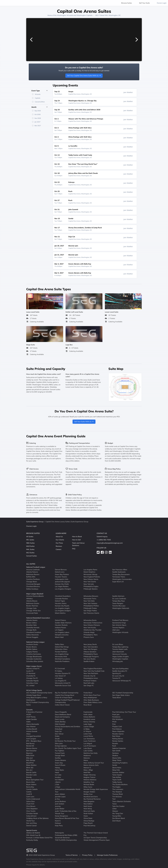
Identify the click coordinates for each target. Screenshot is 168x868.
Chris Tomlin (31, 811)
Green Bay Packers (62, 574)
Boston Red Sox (32, 606)
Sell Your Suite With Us (84, 422)
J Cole (57, 784)
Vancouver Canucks (120, 654)
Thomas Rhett (117, 794)
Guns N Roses (60, 765)
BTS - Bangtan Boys (34, 741)
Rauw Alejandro (118, 731)
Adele (28, 722)
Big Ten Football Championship (67, 693)
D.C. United (30, 685)
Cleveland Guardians (63, 596)
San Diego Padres (90, 611)
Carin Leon (30, 797)
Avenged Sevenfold (33, 736)
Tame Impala (117, 775)
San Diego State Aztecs (121, 695)
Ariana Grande (32, 731)
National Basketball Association (38, 618)
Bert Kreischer (31, 751)
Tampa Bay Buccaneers (121, 574)
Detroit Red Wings (62, 647)
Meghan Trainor (89, 777)
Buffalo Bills (31, 577)
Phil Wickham (118, 719)
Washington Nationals (121, 608)
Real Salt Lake (89, 683)
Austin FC (30, 671)
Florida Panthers (61, 652)
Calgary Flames (32, 652)
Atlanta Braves (32, 601)
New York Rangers (90, 649)
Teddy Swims (117, 782)
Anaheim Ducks (32, 644)
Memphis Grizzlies (62, 635)
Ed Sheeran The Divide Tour (65, 741)
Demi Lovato (60, 719)
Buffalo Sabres (32, 649)
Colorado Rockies (61, 599)
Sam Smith (116, 751)
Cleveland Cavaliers (34, 632)
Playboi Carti (117, 726)
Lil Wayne (87, 731)
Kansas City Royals (62, 606)
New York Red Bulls (91, 673)
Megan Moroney (90, 775)
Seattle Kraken (89, 661)
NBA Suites (30, 543)
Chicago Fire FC (32, 678)
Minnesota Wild (61, 657)
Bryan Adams (31, 784)
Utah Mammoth (118, 652)
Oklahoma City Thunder (92, 630)
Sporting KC (117, 673)
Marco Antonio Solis (91, 765)
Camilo (29, 792)
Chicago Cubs (31, 608)
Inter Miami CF (60, 676)
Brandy (29, 777)
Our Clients (60, 540)
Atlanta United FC (33, 669)
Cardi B (29, 794)
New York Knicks (90, 628)
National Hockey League (35, 642)
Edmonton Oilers (61, 649)
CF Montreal (31, 673)
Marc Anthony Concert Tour (94, 763)
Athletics (29, 599)
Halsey (57, 768)
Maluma (87, 758)
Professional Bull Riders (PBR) (66, 835)
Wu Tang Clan (118, 813)
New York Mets (89, 601)
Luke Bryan (88, 748)
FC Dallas (58, 671)
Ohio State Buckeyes (91, 700)
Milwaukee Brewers (91, 596)
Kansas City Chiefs (62, 584)
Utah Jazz (116, 630)
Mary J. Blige (88, 770)
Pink (114, 724)
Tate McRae (117, 777)
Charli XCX (30, 804)
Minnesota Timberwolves (93, 623)
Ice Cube (58, 775)
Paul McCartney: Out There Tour (124, 712)
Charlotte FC (31, 676)
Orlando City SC (90, 676)
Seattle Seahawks (119, 572)
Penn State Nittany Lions (93, 702)
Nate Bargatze (89, 801)
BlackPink (30, 763)
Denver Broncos (61, 570)
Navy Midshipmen (90, 698)
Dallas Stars (59, 644)
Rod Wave (116, 736)
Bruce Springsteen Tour (35, 780)
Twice (114, 804)
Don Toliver (59, 734)
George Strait (60, 755)
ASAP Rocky (31, 717)
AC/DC (29, 714)
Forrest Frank (60, 753)
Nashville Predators (62, 661)
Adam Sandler (32, 719)
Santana (115, 753)
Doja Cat (58, 731)
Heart (57, 772)
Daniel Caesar (31, 826)
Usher (114, 809)
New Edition (88, 804)
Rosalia (115, 743)
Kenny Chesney (89, 722)
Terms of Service (72, 855)
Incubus (58, 777)
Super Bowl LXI (118, 582)
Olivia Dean (88, 818)
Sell (144, 3)
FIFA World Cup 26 (33, 835)
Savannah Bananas (62, 838)
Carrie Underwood (33, 799)
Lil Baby (87, 729)
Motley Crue (88, 794)
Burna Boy (30, 787)
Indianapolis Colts (62, 579)
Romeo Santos (118, 741)
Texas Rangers (118, 603)
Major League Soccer (34, 666)
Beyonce (29, 753)
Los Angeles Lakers (62, 632)
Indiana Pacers (60, 628)
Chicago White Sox (33, 611)
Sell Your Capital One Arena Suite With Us (84, 76)
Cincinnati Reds (32, 613)
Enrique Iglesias (61, 746)
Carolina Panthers (33, 579)
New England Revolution (93, 669)
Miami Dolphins (89, 572)
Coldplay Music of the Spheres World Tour (37, 819)
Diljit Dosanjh (60, 724)
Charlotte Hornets (33, 628)
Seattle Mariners (118, 596)
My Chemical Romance (92, 799)
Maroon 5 (87, 768)
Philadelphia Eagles (91, 586)
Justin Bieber (60, 809)
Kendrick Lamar (89, 719)
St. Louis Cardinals (119, 599)
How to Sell (76, 540)
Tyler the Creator (118, 806)
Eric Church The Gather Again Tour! (68, 748)
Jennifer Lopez (60, 797)
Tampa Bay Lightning (120, 647)
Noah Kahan (88, 813)
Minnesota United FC (63, 683)
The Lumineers (118, 789)
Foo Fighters (60, 751)
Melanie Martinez (90, 780)
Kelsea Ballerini (89, 717)
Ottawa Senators (90, 652)
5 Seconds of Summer (34, 712)
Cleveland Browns (33, 586)
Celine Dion (30, 801)
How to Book (77, 537)
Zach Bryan (117, 821)
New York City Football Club (94, 671)
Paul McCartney (89, 826)
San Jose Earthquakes (120, 669)
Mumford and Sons (91, 797)
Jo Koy (57, 799)
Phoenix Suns (89, 637)
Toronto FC (116, 678)
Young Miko (117, 816)
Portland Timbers (90, 681)
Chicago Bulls (31, 630)
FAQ (74, 549)
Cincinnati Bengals (33, 584)
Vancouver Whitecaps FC (122, 681)
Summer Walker (118, 772)
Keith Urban (88, 714)
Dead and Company (62, 717)
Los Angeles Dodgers (63, 611)
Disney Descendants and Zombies (67, 726)
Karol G (58, 821)
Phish (114, 722)
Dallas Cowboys (32, 589)
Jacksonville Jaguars (62, 582)
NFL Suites (30, 540)
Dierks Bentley (60, 722)
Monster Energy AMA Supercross (96, 789)
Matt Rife (87, 772)
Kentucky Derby (32, 840)
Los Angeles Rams (90, 570)
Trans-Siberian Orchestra (121, 801)
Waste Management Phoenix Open (97, 840)
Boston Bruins (31, 647)
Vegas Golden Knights (120, 657)
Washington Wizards (65, 15)
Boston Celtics (31, 623)
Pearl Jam (116, 714)
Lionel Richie (88, 736)
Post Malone (117, 729)
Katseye (58, 823)
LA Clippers (59, 630)
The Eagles (116, 787)
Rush (114, 746)
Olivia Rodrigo (89, 821)
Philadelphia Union (91, 678)
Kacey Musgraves (61, 816)
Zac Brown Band (118, 818)
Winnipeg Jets (118, 661)
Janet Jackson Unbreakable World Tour (67, 791)
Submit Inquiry (102, 537)
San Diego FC (89, 685)
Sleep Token (117, 760)
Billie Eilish (30, 755)
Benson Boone (32, 748)
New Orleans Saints (91, 579)
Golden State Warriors (63, 623)
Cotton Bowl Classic (62, 705)
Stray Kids (116, 770)
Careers (58, 549)
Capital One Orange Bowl (65, 695)
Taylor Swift (117, 780)
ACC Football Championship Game (39, 693)
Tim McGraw (117, 797)
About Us (59, 537)
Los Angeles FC (61, 681)
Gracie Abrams (60, 760)
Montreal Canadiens (62, 659)
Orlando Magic (89, 632)
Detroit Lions (60, 572)
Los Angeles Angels (62, 608)
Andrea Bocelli (32, 729)
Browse (127, 3)
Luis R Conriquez (90, 746)
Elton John (59, 743)
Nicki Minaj (88, 809)
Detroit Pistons (60, 620)
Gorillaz (58, 758)
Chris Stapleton (32, 809)
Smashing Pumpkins (120, 763)
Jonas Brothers (60, 801)
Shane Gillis (117, 758)
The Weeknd (117, 792)
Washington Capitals (85, 15)
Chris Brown (31, 806)
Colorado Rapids (32, 681)
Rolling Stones (118, 739)
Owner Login (162, 3)
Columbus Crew (32, 683)
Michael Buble (89, 784)
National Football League (36, 567)
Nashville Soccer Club (63, 685)
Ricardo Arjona (118, 734)
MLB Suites (30, 546)
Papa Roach (88, 823)
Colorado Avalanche (34, 659)
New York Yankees (90, 603)
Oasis (86, 816)
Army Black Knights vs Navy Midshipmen (37, 699)
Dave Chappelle (61, 712)
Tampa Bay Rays (119, 601)
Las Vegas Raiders (62, 586)
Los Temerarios (89, 739)
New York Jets (89, 584)
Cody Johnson (31, 816)
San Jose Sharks (90, 659)
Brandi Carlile (31, 772)
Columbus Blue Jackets (35, 661)
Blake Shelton (31, 765)
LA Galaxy (59, 678)
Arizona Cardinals (33, 570)
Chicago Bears (32, 582)
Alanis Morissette (33, 724)
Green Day (59, 763)
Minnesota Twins (90, 599)
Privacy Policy (87, 855)
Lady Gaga (88, 724)
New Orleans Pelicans (92, 625)
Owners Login (31, 526)
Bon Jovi (29, 770)
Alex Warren (31, 726)
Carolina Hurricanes (34, 654)
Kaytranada (88, 712)
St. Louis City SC (118, 676)
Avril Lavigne (31, 739)
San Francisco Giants (91, 613)
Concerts (29, 710)
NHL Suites (30, 549)
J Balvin (58, 782)
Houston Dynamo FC (63, 673)
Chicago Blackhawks (34, 657)
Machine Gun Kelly (91, 753)
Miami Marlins (60, 613)
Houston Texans (61, 577)
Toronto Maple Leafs (120, 649)
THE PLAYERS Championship (66, 840)
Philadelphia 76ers (91, 635)
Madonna (87, 755)
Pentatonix (116, 717)
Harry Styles (59, 770)
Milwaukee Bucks (90, 620)
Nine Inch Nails (89, 811)
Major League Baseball (35, 594)
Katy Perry (59, 826)
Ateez (28, 734)
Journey (58, 806)
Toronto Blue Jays (119, 606)
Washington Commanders (122, 579)
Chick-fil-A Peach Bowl (64, 698)
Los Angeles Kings (62, 654)
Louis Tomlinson (90, 741)
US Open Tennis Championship (95, 838)
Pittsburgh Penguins (91, 657)
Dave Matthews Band (63, 714)
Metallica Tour (89, 782)
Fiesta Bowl (88, 693)
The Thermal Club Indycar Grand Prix (96, 834)
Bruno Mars (31, 782)
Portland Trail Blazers (120, 620)
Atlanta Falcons (32, 572)
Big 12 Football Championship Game (38, 704)
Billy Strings (31, 760)
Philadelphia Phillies (91, 606)
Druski (57, 739)
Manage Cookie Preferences (107, 855)
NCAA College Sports (34, 690)
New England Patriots (92, 577)
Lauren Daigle (89, 726)
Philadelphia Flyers (91, 654)
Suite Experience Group (35, 522)
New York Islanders (91, 647)
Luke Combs (88, 751)
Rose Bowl (88, 705)
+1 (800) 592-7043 (104, 540)
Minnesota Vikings (90, 574)
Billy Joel (29, 758)
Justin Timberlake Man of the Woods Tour (66, 812)
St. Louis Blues (118, 644)
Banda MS (30, 746)
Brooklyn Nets (31, 625)
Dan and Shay (32, 823)
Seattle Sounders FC (120, 671)
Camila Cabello (32, 789)
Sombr (115, 765)
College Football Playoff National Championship (67, 701)
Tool (114, 799)
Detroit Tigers (60, 601)
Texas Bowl (117, 698)
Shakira (115, 755)
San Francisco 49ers (120, 570)
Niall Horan (88, 806)
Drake (57, 736)
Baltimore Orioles (33, 603)
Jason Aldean (60, 794)
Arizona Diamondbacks (35, 596)
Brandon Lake (31, 775)
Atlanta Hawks (32, 620)
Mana (86, 760)
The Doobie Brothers (120, 784)
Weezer (115, 811)
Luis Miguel (88, 743)
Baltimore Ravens (33, 574)
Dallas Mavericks (33, 635)
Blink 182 (30, 768)
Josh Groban (60, 804)
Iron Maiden (59, 780)
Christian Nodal (32, 813)
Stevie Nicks (117, 768)
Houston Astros (61, 603)
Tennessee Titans (119, 577)
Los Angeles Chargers (63, 589)
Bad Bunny (30, 743)
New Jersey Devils (90, 644)
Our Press (59, 543)
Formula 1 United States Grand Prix (39, 838)
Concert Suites (31, 556)
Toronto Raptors (118, 628)
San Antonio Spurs (119, 625)
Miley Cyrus (88, 787)
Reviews (59, 546)
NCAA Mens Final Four (92, 695)
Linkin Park (88, 734)
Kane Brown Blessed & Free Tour (67, 818)
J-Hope (58, 787)
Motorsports (59, 833)
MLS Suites (30, 553)
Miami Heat (59, 637)
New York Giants (90, 582)
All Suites (30, 537)
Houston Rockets (61, 625)
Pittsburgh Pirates (90, 608)
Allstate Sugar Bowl (34, 695)
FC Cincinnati (60, 669)
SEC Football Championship (123, 693)
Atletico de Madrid (33, 833)
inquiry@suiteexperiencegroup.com (110, 543)
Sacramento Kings (119, 623)
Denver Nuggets (32, 637)
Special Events (32, 830)
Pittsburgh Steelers (91, 589)
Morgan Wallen (89, 792)
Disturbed (59, 729)
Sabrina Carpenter (119, 748)
